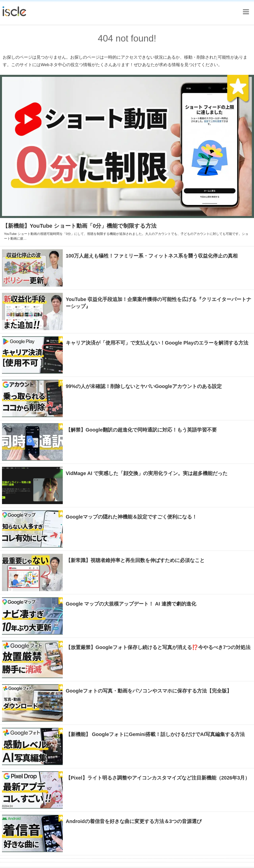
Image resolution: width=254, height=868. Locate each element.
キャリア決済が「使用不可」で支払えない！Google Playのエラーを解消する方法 (157, 343)
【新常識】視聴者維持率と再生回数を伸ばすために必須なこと (135, 560)
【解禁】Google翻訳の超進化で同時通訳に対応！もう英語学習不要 (141, 430)
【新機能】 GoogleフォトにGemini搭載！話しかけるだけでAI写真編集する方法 (155, 734)
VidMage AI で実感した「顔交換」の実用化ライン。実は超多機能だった (147, 473)
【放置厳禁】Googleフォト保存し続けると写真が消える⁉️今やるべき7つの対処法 (158, 647)
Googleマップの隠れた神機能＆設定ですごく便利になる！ (131, 517)
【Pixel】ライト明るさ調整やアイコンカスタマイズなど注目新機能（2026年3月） (158, 778)
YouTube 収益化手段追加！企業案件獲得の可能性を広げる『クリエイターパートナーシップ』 (159, 303)
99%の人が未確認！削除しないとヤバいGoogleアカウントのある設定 (144, 386)
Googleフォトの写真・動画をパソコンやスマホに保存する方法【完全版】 (149, 691)
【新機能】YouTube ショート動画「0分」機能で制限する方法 (79, 226)
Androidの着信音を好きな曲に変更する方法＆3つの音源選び (134, 821)
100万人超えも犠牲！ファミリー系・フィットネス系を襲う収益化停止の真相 (152, 256)
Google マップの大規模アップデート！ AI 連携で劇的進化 (131, 604)
